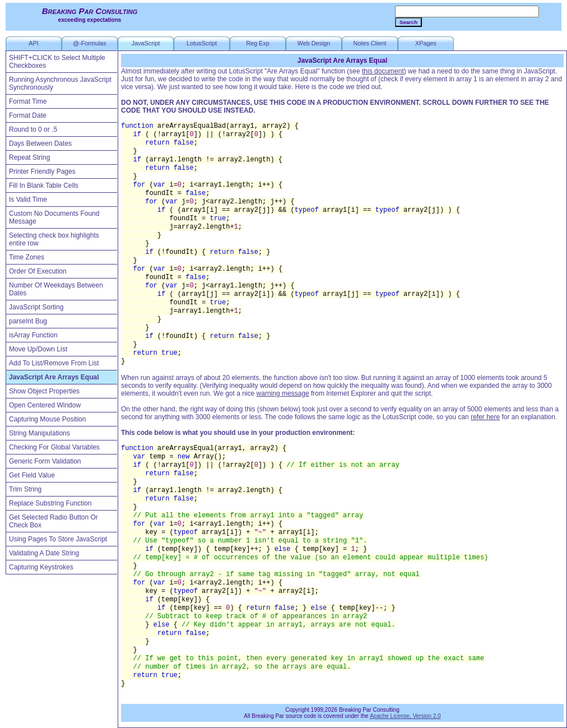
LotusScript (202, 43)
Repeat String (29, 157)
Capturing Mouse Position (47, 419)
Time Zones (27, 257)
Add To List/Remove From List (54, 363)
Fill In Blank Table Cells (44, 186)
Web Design (314, 43)
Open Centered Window (45, 405)
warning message (283, 393)
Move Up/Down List (38, 349)
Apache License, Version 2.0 (405, 716)
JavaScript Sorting (36, 307)
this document (383, 71)
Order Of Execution (38, 271)
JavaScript (146, 43)
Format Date (28, 115)
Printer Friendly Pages (42, 171)
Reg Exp (257, 43)
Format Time (28, 101)
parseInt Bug (28, 321)
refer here (485, 417)
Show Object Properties (44, 391)
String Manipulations (39, 433)
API (33, 43)
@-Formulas (90, 43)
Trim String (25, 489)
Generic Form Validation (45, 461)
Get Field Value (32, 475)
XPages (426, 43)
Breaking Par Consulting (90, 11)
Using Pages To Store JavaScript (58, 539)
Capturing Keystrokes (41, 567)
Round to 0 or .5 (33, 129)
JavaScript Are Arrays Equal (54, 377)
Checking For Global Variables (54, 447)
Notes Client (370, 43)
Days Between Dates (40, 143)
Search (408, 22)
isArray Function (33, 335)
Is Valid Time (28, 200)
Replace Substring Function (50, 503)
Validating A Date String (44, 553)
